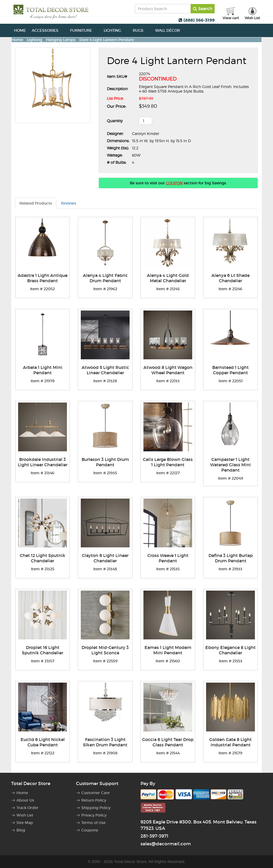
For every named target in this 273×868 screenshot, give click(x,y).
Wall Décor (170, 30)
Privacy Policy (94, 815)
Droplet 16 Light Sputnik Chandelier (43, 650)
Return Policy (94, 800)
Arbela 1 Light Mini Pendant (43, 370)
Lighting (115, 30)
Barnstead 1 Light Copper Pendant (230, 370)
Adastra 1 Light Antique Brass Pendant (43, 278)
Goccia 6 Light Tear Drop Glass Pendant (168, 742)
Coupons (90, 830)
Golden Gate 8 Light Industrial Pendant (230, 742)
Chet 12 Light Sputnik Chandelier (43, 558)
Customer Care (95, 793)
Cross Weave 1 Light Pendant (168, 558)
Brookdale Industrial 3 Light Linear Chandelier (43, 462)
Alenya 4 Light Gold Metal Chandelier (168, 278)
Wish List (25, 815)
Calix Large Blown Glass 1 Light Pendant (168, 462)
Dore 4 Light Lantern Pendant (107, 40)
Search (203, 9)
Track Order (27, 808)
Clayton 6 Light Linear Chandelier (105, 558)
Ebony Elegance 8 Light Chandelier (230, 650)
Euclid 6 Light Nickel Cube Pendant (43, 742)
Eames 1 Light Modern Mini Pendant (168, 650)
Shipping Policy (96, 808)
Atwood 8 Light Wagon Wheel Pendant (168, 370)
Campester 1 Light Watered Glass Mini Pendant (230, 465)
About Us (25, 800)
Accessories (48, 30)
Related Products (36, 203)
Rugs (141, 30)
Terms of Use (93, 823)
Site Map (25, 823)
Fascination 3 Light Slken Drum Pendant (105, 742)
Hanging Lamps (61, 40)
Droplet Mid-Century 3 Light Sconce (105, 650)
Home (20, 30)
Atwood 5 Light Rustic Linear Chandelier (105, 370)
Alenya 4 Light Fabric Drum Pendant (105, 278)
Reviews (69, 203)
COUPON (174, 183)
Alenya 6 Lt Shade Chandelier (230, 278)
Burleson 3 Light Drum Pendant (105, 462)
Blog (21, 830)
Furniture (84, 30)
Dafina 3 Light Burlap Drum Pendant (231, 558)
